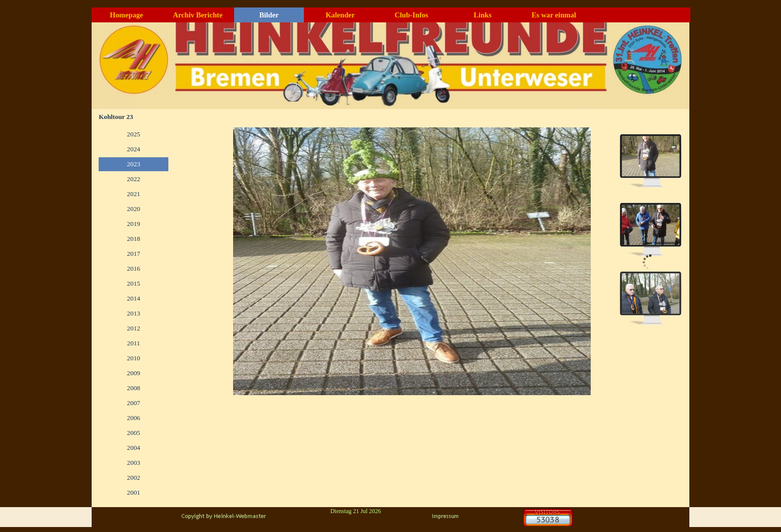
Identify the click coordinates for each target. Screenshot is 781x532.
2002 (134, 478)
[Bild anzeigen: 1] (651, 161)
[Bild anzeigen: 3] (651, 298)
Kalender (340, 15)
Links (483, 15)
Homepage (127, 15)
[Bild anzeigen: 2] (651, 229)
